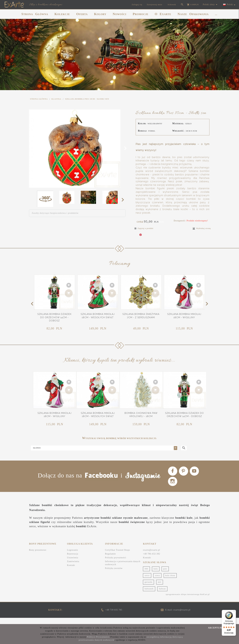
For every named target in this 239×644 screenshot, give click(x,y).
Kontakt (71, 571)
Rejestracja (73, 560)
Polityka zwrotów (114, 574)
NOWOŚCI (120, 14)
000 (146, 575)
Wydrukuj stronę (202, 228)
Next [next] (124, 200)
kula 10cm (170, 581)
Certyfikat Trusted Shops (118, 556)
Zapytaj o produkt (144, 228)
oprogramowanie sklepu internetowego (183, 600)
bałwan (162, 595)
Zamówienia (73, 567)
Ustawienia (73, 564)
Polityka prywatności (116, 564)
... (216, 14)
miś (160, 588)
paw (165, 575)
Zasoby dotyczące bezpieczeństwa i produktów (55, 213)
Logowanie (73, 556)
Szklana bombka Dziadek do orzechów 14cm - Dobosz (54, 317)
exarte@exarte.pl (152, 556)
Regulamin (110, 560)
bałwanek (149, 595)
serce (147, 581)
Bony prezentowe (38, 556)
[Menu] (234, 612)
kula (156, 575)
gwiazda (148, 588)
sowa (157, 581)
